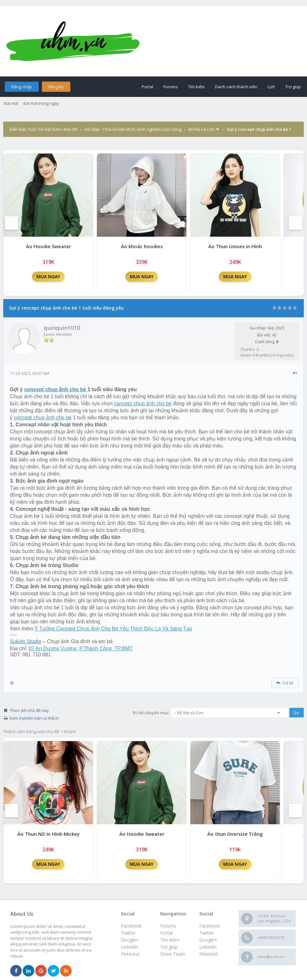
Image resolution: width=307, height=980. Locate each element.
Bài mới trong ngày (41, 103)
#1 (295, 373)
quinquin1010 (62, 328)
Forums (171, 87)
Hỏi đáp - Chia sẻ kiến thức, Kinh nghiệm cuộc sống (133, 129)
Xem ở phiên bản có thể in (34, 718)
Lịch (271, 87)
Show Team (173, 954)
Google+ (208, 940)
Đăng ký (56, 87)
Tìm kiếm (196, 87)
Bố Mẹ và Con (201, 129)
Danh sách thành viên (236, 87)
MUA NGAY (48, 277)
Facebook (209, 926)
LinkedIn (208, 947)
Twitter (207, 933)
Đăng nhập (22, 87)
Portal (147, 87)
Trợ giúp (293, 87)
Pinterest (209, 954)
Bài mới (11, 103)
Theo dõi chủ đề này (29, 710)
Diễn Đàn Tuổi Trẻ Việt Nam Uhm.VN (43, 129)
